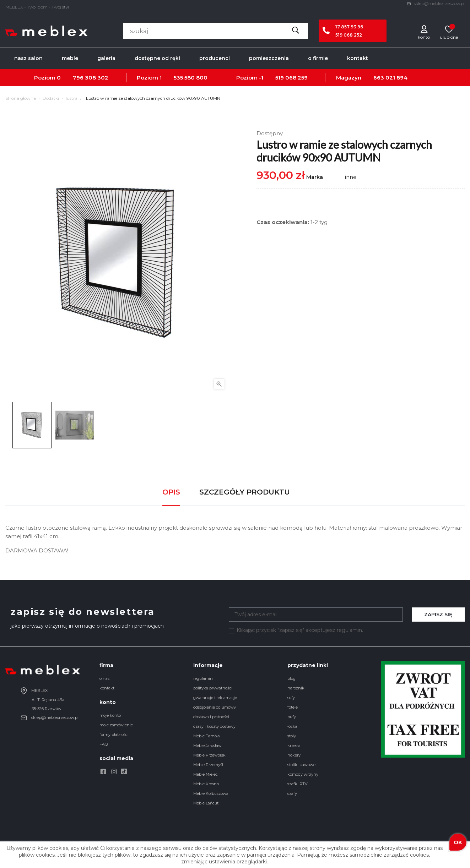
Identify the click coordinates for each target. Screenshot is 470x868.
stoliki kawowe (301, 765)
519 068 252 (349, 35)
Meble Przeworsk (209, 755)
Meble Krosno (206, 784)
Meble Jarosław (207, 746)
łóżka (292, 726)
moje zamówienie (116, 725)
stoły (292, 736)
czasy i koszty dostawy (214, 726)
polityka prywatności (213, 688)
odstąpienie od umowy (215, 707)
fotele (293, 707)
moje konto (110, 715)
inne (351, 177)
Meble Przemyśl (208, 765)
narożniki (296, 688)
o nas (104, 678)
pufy (292, 717)
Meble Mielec (206, 774)
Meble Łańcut (206, 803)
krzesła (294, 746)
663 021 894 (390, 78)
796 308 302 (91, 78)
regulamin (203, 678)
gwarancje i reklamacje (215, 698)
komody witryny (303, 774)
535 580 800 (191, 78)
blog (291, 678)
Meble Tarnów (207, 736)
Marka (315, 177)
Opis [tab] (171, 492)
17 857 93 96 (349, 27)
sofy (291, 698)
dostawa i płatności (211, 717)
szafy (292, 793)
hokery (294, 755)
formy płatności (114, 735)
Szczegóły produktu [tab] (245, 492)
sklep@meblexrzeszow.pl (436, 3)
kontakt (107, 688)
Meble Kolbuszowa (211, 793)
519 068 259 (291, 78)
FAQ (104, 744)
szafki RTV (298, 784)
